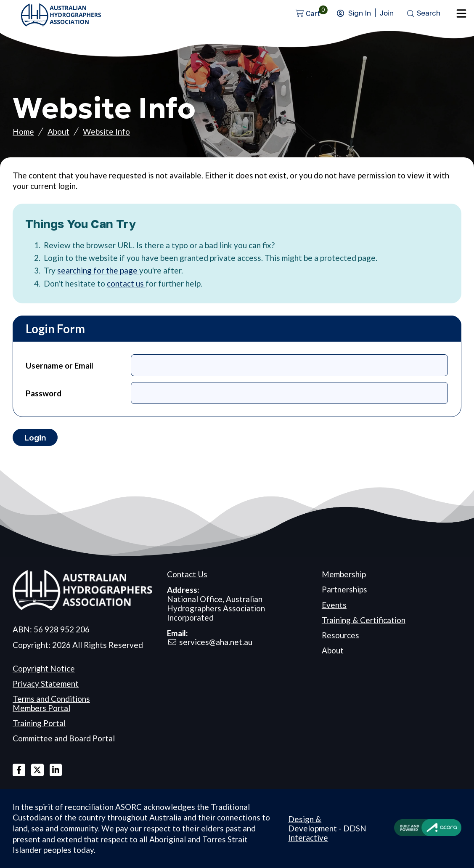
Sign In (360, 13)
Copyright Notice (44, 668)
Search (429, 13)
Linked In (56, 770)
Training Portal (39, 723)
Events (334, 605)
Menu (461, 13)
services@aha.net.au (216, 642)
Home (23, 131)
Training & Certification (364, 620)
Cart (313, 13)
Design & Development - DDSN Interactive (327, 828)
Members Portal (41, 708)
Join (387, 13)
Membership (344, 574)
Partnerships (344, 589)
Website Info (106, 131)
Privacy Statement (46, 684)
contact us (126, 283)
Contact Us (187, 574)
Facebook (19, 770)
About (58, 131)
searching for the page (98, 270)
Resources (340, 635)
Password (44, 393)
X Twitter (37, 770)
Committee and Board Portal (64, 738)
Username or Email (60, 365)
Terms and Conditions (51, 699)
